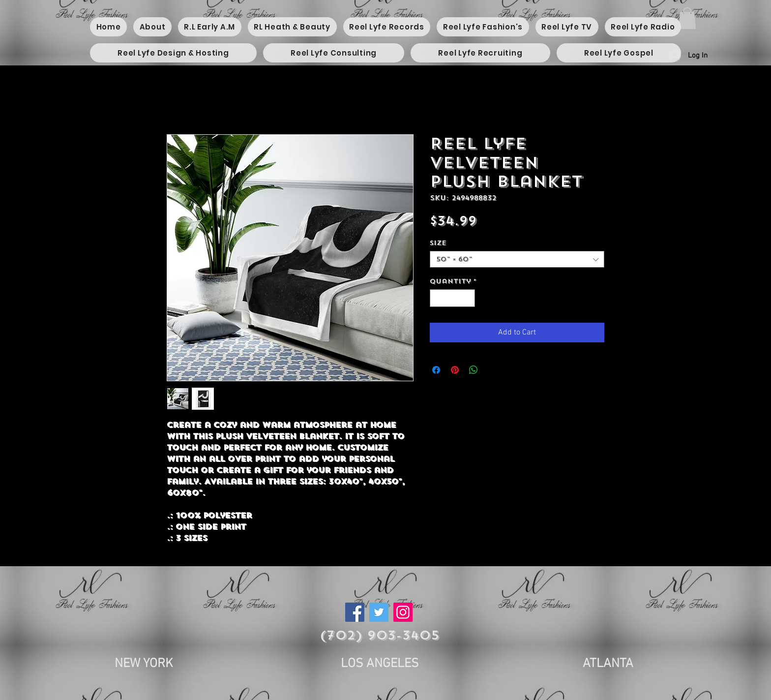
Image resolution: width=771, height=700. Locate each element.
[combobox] (517, 259)
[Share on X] (492, 370)
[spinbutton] (453, 298)
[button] (687, 18)
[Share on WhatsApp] (474, 370)
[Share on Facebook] (436, 370)
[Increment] (468, 298)
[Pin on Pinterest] (455, 370)
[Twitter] (379, 612)
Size (438, 243)
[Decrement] (437, 298)
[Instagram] (403, 612)
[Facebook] (355, 612)
